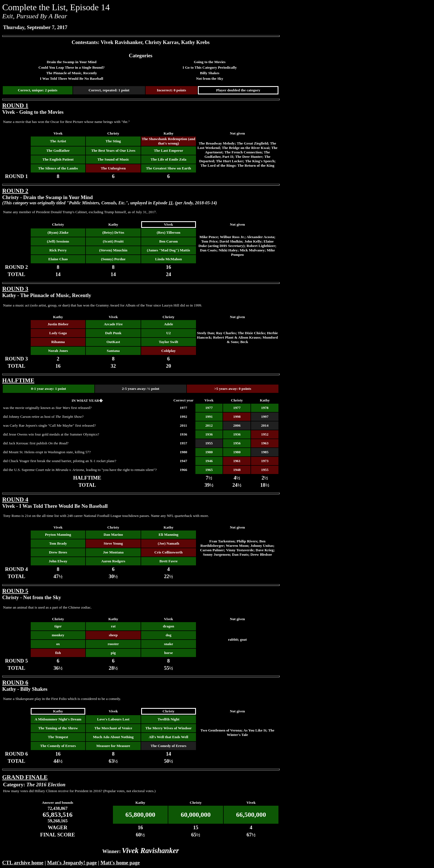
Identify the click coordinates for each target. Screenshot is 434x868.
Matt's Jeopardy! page (72, 863)
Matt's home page (120, 863)
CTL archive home (23, 863)
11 (171, 203)
